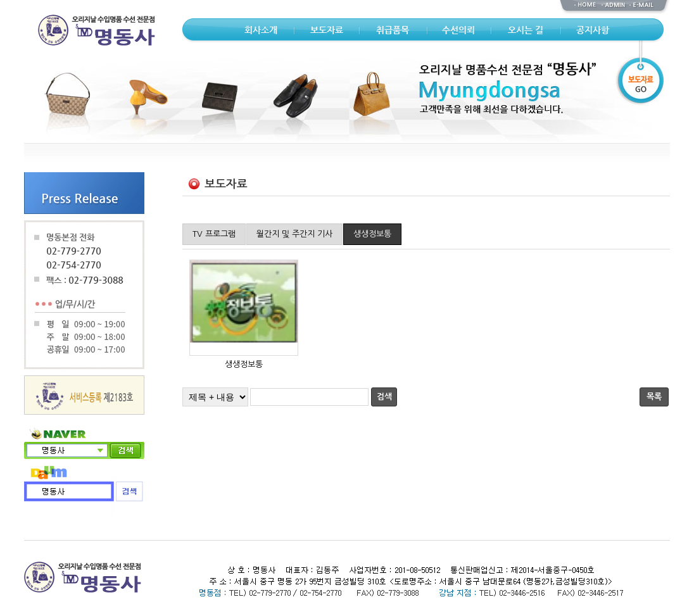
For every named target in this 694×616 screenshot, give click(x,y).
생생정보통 (372, 234)
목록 (654, 397)
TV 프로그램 (214, 234)
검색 (384, 397)
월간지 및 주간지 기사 (294, 234)
